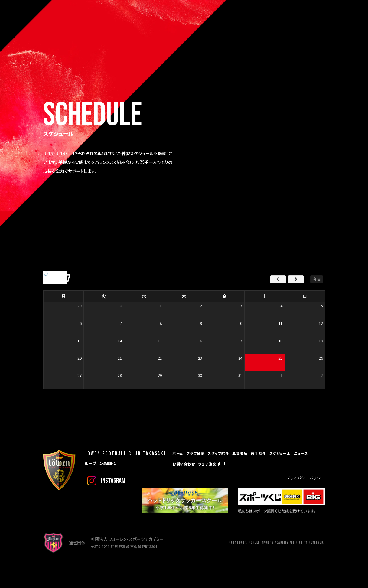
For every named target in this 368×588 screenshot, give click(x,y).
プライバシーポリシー (306, 478)
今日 (317, 279)
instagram (113, 481)
